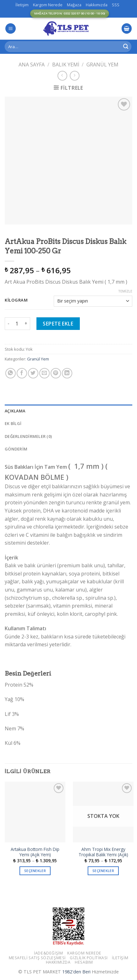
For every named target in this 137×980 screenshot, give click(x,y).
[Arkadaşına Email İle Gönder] (44, 373)
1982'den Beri (76, 972)
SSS (116, 5)
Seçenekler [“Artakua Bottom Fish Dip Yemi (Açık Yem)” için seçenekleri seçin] (35, 871)
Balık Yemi (66, 65)
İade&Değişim (48, 953)
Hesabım (84, 962)
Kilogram (16, 300)
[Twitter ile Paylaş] (33, 373)
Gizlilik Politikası (89, 958)
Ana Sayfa (32, 65)
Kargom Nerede (48, 5)
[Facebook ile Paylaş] (22, 373)
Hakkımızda (97, 5)
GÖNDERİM (16, 449)
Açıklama (15, 411)
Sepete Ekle (58, 324)
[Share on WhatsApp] (11, 373)
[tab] (68, 411)
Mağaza (74, 5)
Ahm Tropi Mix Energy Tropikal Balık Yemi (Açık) (103, 852)
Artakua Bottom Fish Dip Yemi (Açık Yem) (35, 852)
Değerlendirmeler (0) (28, 436)
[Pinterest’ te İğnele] (56, 373)
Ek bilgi (13, 423)
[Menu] (11, 28)
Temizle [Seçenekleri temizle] (125, 291)
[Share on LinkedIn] (67, 373)
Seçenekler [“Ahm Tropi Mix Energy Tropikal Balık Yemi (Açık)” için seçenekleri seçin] (103, 871)
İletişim (22, 5)
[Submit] (126, 47)
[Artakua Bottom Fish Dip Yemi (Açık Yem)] (35, 812)
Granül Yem (102, 65)
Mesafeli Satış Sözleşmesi (37, 958)
